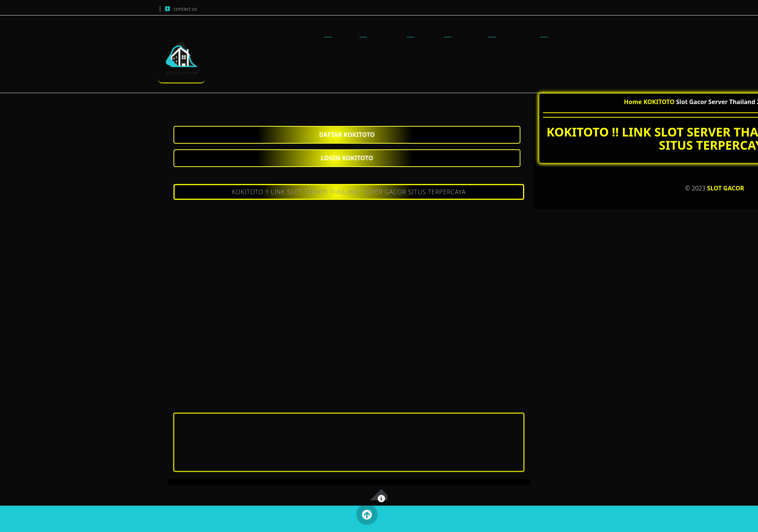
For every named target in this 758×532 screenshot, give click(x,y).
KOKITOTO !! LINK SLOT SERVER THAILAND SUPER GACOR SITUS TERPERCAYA (349, 192)
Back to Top (367, 514)
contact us (185, 9)
